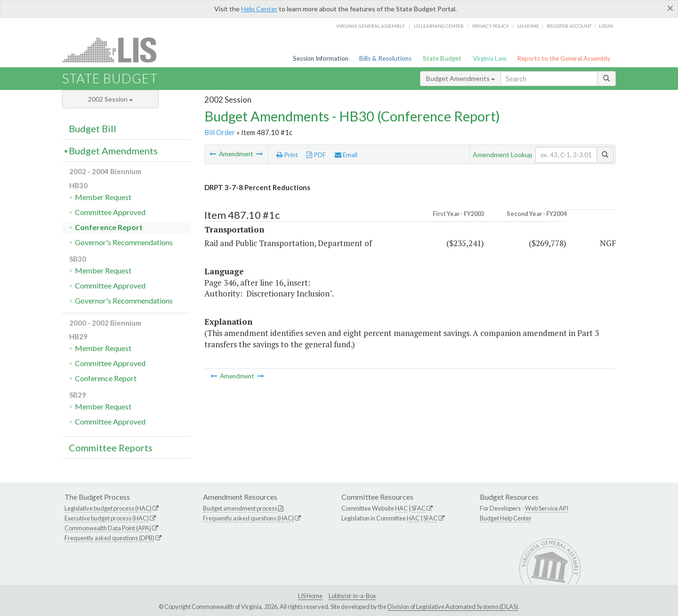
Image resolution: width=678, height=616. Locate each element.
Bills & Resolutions (385, 58)
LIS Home (310, 596)
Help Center (259, 9)
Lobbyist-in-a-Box (352, 596)
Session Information (321, 58)
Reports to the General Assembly (564, 58)
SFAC (419, 508)
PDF (316, 155)
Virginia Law (489, 58)
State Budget (442, 58)
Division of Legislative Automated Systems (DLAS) (453, 607)
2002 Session (110, 99)
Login (606, 26)
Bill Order (220, 132)
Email (346, 155)
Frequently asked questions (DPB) (109, 538)
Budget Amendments (460, 78)
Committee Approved (110, 212)
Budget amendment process (240, 508)
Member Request (103, 197)
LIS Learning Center (439, 26)
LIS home (528, 26)
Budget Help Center (506, 518)
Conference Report (109, 227)
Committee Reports (111, 448)
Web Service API (547, 508)
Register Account (569, 26)
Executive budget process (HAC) (107, 518)
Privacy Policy (491, 26)
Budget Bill (93, 128)
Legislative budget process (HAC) (108, 508)
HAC (401, 508)
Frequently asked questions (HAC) (248, 518)
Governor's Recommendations (124, 242)
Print (287, 155)
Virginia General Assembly (371, 26)
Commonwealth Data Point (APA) (108, 528)
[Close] (670, 8)
